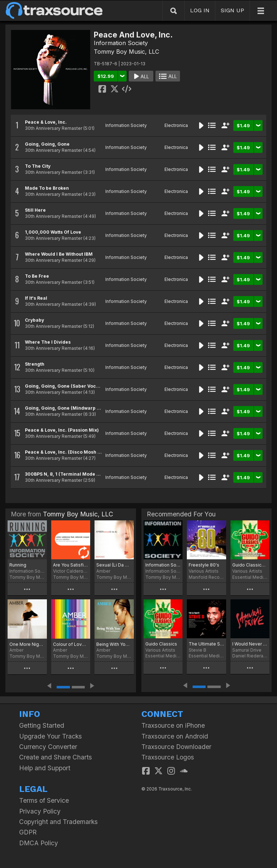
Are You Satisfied (71, 565)
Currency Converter (48, 747)
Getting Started (42, 725)
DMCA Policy (39, 843)
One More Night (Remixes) (27, 644)
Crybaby (34, 320)
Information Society (121, 43)
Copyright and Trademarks (58, 822)
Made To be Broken (47, 188)
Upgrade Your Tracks (50, 736)
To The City (38, 166)
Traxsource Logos (168, 757)
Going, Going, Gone (47, 144)
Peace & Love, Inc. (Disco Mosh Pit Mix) (70, 452)
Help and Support (45, 768)
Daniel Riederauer (250, 656)
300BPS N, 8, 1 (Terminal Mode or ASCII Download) (83, 474)
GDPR (28, 832)
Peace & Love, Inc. (46, 122)
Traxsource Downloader (176, 747)
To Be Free (37, 276)
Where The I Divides (48, 342)
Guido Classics (161, 644)
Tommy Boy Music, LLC (126, 52)
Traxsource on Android (175, 736)
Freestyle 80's (204, 565)
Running (18, 565)
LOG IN (200, 10)
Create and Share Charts (56, 757)
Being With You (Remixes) (114, 644)
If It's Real (36, 298)
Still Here (35, 210)
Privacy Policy (40, 811)
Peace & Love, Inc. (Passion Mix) (62, 430)
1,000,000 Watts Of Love (53, 232)
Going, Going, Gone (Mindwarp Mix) (66, 408)
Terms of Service (44, 800)
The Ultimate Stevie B (206, 644)
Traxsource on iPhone (173, 725)
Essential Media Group (250, 577)
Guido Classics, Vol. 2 (250, 565)
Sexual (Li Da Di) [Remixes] (114, 565)
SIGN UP (232, 10)
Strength (35, 364)
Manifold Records (206, 577)
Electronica (176, 125)
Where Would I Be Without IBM (59, 254)
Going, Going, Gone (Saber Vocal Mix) (68, 386)
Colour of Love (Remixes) (71, 644)
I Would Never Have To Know (250, 644)
